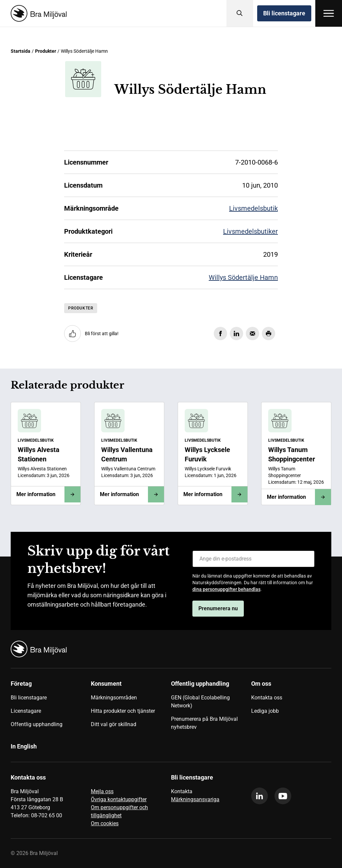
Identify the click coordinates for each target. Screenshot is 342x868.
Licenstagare (26, 711)
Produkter (46, 51)
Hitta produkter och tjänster (123, 711)
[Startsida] (37, 13)
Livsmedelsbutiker (250, 231)
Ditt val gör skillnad (114, 724)
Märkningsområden (114, 698)
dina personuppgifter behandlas (226, 589)
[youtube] (283, 796)
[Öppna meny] (329, 13)
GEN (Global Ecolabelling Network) (200, 702)
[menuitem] (51, 708)
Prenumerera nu (218, 608)
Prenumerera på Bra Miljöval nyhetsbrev (204, 723)
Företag (21, 684)
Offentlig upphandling (37, 724)
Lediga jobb (265, 711)
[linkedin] (260, 796)
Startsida (21, 51)
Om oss (261, 684)
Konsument (106, 684)
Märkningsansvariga (195, 799)
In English (24, 746)
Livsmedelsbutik (253, 208)
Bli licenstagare (284, 13)
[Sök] (240, 13)
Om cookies (105, 823)
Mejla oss (102, 791)
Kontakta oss (267, 698)
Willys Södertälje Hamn (243, 277)
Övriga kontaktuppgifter (119, 799)
